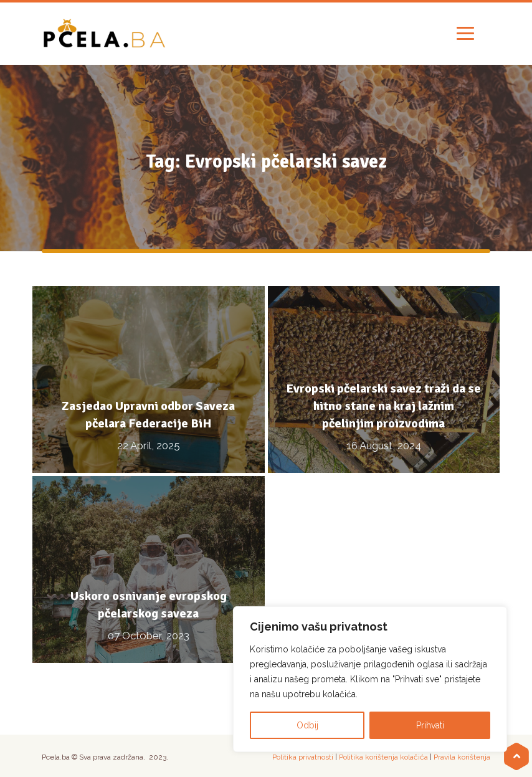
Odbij (307, 725)
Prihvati (430, 725)
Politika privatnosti (303, 757)
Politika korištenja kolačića (383, 757)
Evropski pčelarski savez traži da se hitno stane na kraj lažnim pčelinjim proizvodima (384, 406)
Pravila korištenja (462, 757)
